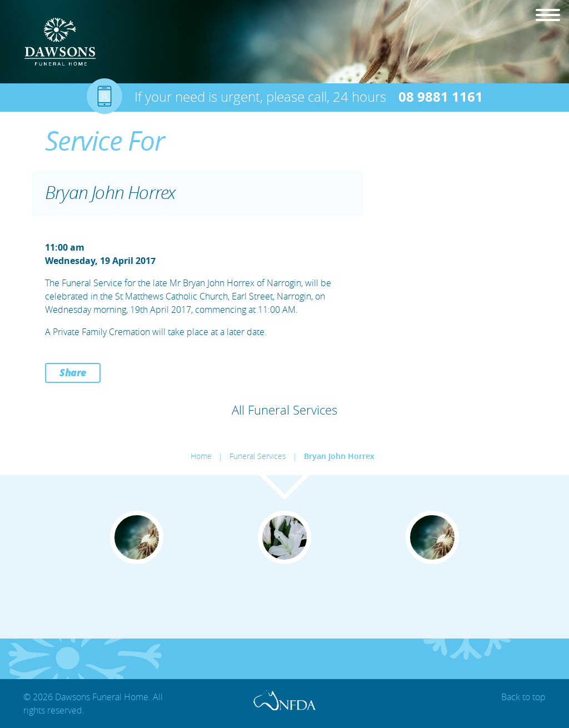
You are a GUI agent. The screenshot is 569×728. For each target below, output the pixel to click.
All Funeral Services (284, 410)
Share (73, 372)
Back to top (523, 697)
